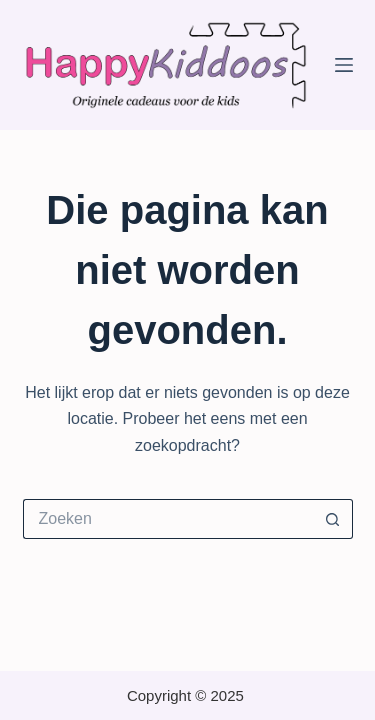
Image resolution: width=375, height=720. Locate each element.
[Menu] (344, 65)
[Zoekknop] (333, 519)
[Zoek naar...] (168, 519)
